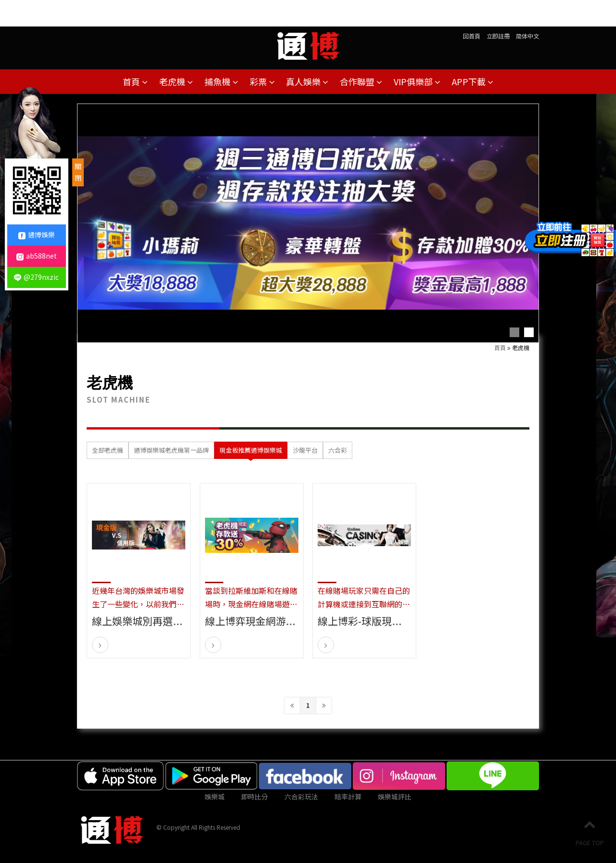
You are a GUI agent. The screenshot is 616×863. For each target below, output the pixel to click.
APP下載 (473, 81)
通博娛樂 (37, 235)
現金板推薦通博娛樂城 (251, 450)
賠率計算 (348, 797)
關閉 (78, 172)
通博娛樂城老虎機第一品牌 (171, 450)
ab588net (37, 256)
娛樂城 (215, 797)
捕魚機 (221, 81)
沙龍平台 (305, 450)
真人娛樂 (307, 81)
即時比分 (255, 797)
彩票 (262, 81)
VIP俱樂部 (417, 81)
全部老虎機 (108, 450)
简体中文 (527, 36)
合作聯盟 (361, 81)
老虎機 (176, 81)
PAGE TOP (590, 833)
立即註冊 (498, 36)
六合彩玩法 (301, 797)
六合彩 (338, 450)
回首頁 (472, 36)
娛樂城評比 (395, 797)
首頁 (135, 81)
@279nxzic (36, 277)
